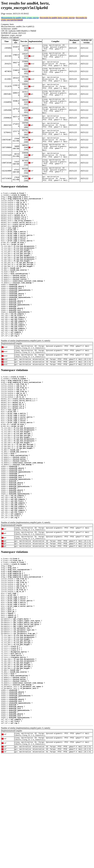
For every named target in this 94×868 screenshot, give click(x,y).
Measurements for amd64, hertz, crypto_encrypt (20, 18)
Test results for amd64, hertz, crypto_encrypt (57, 18)
